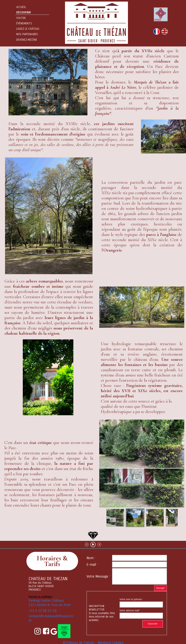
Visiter (21, 18)
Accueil (21, 7)
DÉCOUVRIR (24, 12)
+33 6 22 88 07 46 (43, 611)
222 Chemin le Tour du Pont (50, 605)
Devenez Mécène (27, 40)
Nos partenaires (27, 34)
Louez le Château (28, 29)
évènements (24, 23)
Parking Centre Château (46, 601)
